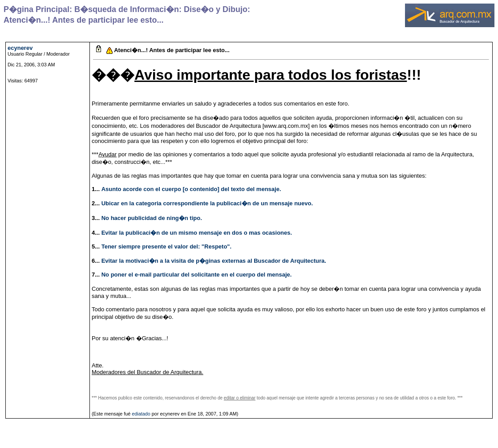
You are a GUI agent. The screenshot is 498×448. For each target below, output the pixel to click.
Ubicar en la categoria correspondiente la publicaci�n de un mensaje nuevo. (207, 203)
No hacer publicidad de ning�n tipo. (152, 218)
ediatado (141, 414)
